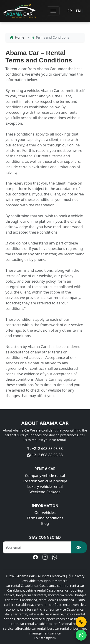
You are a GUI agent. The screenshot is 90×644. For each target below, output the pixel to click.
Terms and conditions (45, 518)
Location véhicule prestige (45, 481)
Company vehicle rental (45, 476)
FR (70, 11)
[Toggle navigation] (53, 11)
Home (17, 37)
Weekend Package (45, 492)
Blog (45, 523)
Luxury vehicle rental (45, 486)
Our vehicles (45, 513)
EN (78, 11)
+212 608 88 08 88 (47, 449)
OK (79, 548)
